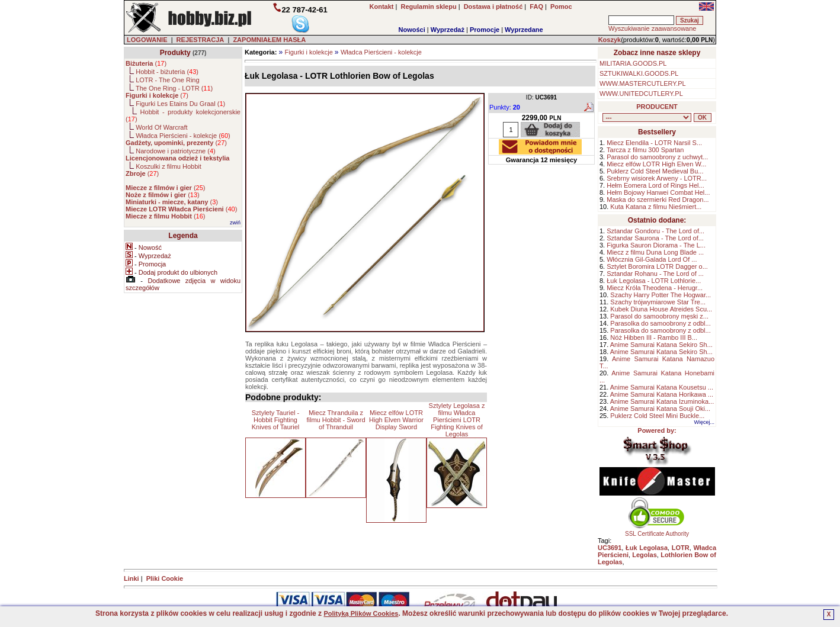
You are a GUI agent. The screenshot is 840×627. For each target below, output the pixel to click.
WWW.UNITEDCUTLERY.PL (641, 94)
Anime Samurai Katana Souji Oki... (660, 409)
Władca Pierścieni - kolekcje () (183, 136)
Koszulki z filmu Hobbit (169, 166)
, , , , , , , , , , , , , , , (647, 118)
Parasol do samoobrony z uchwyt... (657, 157)
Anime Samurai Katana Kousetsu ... (662, 387)
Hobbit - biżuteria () (167, 72)
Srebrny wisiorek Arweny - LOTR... (657, 178)
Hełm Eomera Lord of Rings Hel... (655, 185)
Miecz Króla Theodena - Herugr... (655, 288)
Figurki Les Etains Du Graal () (180, 104)
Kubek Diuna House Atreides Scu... (661, 309)
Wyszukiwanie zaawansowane (652, 28)
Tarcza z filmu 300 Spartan (645, 150)
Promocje (485, 30)
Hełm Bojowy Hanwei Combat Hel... (658, 192)
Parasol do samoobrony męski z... (659, 316)
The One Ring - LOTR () (174, 88)
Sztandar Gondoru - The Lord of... (655, 231)
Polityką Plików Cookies (361, 613)
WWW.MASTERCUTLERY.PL (643, 83)
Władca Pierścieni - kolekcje (381, 52)
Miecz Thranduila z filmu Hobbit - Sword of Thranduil (336, 420)
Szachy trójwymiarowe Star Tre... (658, 302)
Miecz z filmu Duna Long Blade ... (655, 252)
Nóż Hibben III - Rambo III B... (654, 337)
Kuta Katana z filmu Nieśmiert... (656, 207)
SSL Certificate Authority (657, 531)
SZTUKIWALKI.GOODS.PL (639, 73)
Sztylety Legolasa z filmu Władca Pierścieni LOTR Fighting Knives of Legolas (457, 420)
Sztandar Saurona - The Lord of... (655, 238)
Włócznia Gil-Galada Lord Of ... (652, 259)
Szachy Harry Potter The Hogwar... (661, 295)
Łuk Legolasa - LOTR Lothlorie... (654, 281)
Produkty (175, 53)
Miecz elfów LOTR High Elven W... (656, 164)
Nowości (412, 30)
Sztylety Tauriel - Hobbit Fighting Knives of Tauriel (276, 420)
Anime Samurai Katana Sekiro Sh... (661, 345)
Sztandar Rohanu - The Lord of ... (655, 274)
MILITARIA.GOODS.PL (633, 63)
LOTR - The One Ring (167, 80)
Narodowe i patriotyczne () (176, 151)
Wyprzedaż (448, 30)
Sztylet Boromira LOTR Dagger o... (657, 266)
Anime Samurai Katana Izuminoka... (662, 401)
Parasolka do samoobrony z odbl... (660, 323)
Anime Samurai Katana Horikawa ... (662, 394)
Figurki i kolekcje (308, 52)
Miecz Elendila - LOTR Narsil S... (654, 143)
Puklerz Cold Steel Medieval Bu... (655, 171)
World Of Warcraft (161, 127)
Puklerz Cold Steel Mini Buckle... (657, 416)
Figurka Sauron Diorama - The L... (656, 245)
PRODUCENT (657, 107)
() (146, 63)
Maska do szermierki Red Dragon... (658, 200)
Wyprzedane (524, 30)
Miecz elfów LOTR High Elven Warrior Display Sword (396, 420)
